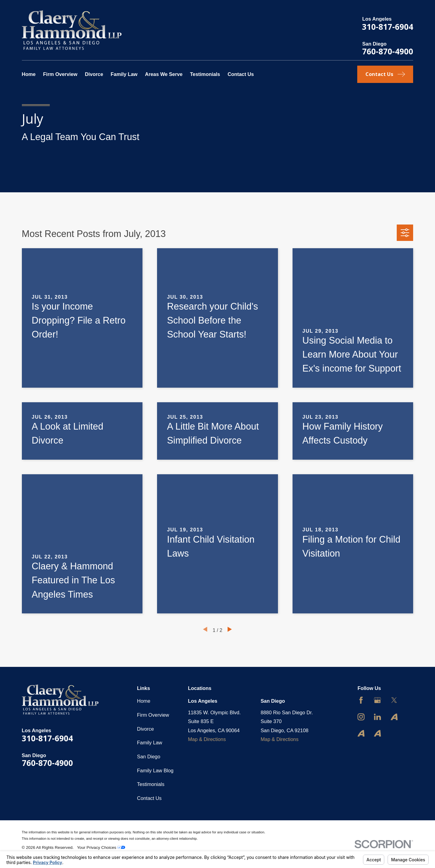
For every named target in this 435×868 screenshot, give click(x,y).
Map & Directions (207, 739)
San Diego (149, 756)
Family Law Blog (155, 770)
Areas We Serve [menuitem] (164, 74)
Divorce (146, 729)
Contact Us (149, 798)
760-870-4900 (388, 51)
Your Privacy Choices (101, 847)
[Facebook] (361, 700)
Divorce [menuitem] (94, 74)
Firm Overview (153, 715)
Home (144, 701)
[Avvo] (394, 717)
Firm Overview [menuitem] (60, 74)
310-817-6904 (388, 27)
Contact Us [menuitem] (241, 74)
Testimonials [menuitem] (205, 74)
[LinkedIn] (377, 717)
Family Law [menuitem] (124, 74)
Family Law (150, 743)
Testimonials (151, 784)
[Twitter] (394, 700)
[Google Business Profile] (377, 700)
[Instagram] (361, 717)
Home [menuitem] (29, 74)
